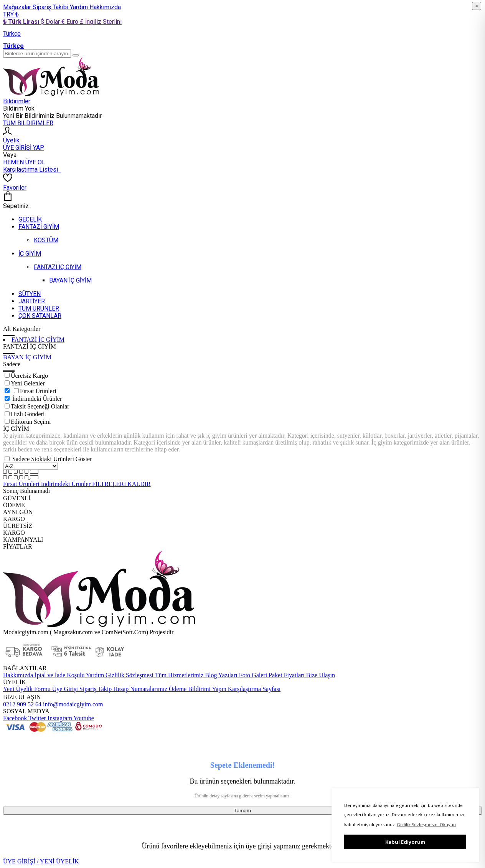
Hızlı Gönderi (28, 414)
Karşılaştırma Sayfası (253, 689)
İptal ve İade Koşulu (59, 675)
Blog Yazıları (220, 675)
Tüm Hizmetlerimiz (178, 675)
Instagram (59, 718)
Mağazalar (18, 7)
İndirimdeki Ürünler (37, 399)
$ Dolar (51, 22)
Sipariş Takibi (51, 7)
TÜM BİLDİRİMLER (28, 123)
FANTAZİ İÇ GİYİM (38, 340)
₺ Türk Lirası (22, 22)
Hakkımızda (105, 7)
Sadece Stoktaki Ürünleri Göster (52, 459)
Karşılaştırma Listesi (32, 169)
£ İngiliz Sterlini (101, 22)
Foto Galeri (252, 675)
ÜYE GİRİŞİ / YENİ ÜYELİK (41, 861)
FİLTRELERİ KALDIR (121, 484)
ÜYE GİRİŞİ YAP (24, 148)
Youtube (83, 718)
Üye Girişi (65, 689)
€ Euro (71, 22)
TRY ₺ (11, 14)
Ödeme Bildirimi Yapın (197, 689)
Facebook (15, 718)
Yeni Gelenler (28, 383)
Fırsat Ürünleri (38, 391)
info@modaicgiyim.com (72, 704)
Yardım (80, 7)
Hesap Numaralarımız (139, 689)
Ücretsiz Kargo (29, 376)
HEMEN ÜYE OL (24, 162)
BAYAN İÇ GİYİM (27, 357)
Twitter (36, 718)
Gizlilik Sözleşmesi (129, 675)
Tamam (242, 811)
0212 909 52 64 (22, 704)
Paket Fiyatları (286, 675)
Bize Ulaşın (320, 675)
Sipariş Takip (96, 689)
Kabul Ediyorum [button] (405, 842)
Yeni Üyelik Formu (27, 689)
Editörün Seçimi (31, 422)
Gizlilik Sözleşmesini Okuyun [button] (426, 824)
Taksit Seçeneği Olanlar (40, 406)
